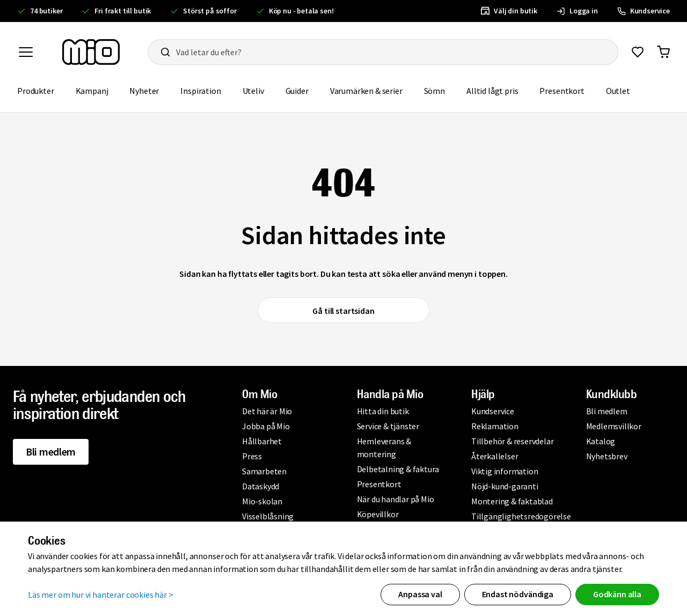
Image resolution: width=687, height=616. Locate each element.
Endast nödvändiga (518, 594)
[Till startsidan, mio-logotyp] (91, 52)
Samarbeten (264, 471)
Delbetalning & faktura (398, 469)
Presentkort (562, 91)
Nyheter (144, 91)
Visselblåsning (268, 516)
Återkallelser (495, 456)
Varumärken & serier (366, 91)
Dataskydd (261, 486)
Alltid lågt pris (492, 91)
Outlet (618, 91)
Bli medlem (51, 452)
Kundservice (493, 411)
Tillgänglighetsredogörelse (521, 516)
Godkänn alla (617, 594)
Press (252, 456)
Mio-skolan (262, 501)
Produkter (36, 91)
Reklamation (495, 426)
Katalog (601, 441)
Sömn (434, 91)
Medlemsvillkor (614, 426)
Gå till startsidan (343, 311)
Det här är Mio (267, 411)
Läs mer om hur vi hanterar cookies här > (101, 595)
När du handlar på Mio (396, 499)
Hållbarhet (262, 441)
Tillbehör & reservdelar (512, 441)
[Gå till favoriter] (638, 52)
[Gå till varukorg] (663, 52)
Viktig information (505, 471)
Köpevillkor (378, 514)
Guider (297, 91)
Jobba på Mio (266, 426)
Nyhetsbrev (607, 456)
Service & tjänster (388, 426)
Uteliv (253, 91)
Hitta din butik (383, 411)
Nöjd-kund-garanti (505, 486)
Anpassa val (420, 594)
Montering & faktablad (512, 501)
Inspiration (200, 91)
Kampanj (92, 91)
